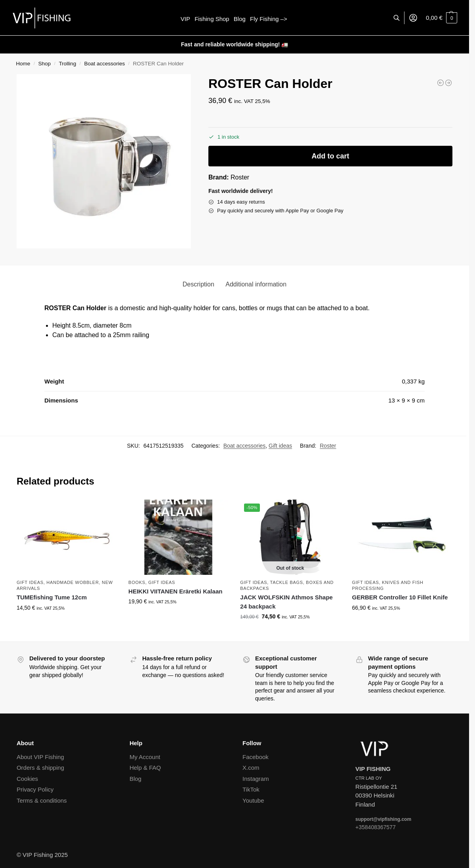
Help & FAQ (145, 768)
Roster (240, 177)
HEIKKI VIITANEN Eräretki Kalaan (175, 591)
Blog (135, 779)
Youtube (253, 800)
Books (137, 582)
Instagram (256, 779)
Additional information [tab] (256, 284)
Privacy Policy (35, 789)
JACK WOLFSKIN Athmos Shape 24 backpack (286, 602)
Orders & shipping (40, 768)
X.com (251, 768)
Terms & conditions (42, 800)
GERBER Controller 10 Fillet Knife (400, 597)
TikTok (251, 789)
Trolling (67, 64)
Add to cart (331, 156)
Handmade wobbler (72, 582)
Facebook (256, 757)
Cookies (27, 779)
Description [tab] (198, 284)
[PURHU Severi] (448, 83)
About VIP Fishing (40, 757)
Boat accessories (104, 64)
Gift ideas (280, 446)
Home (23, 64)
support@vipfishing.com (383, 819)
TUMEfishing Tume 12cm (52, 597)
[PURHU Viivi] (441, 83)
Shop (45, 64)
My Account (145, 757)
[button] (442, 18)
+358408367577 (376, 827)
